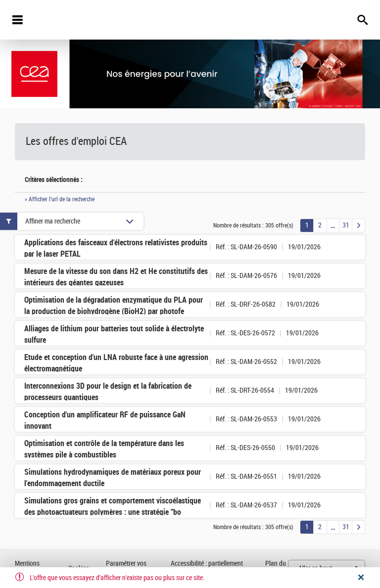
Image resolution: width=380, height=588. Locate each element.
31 (346, 225)
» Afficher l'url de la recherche (60, 199)
